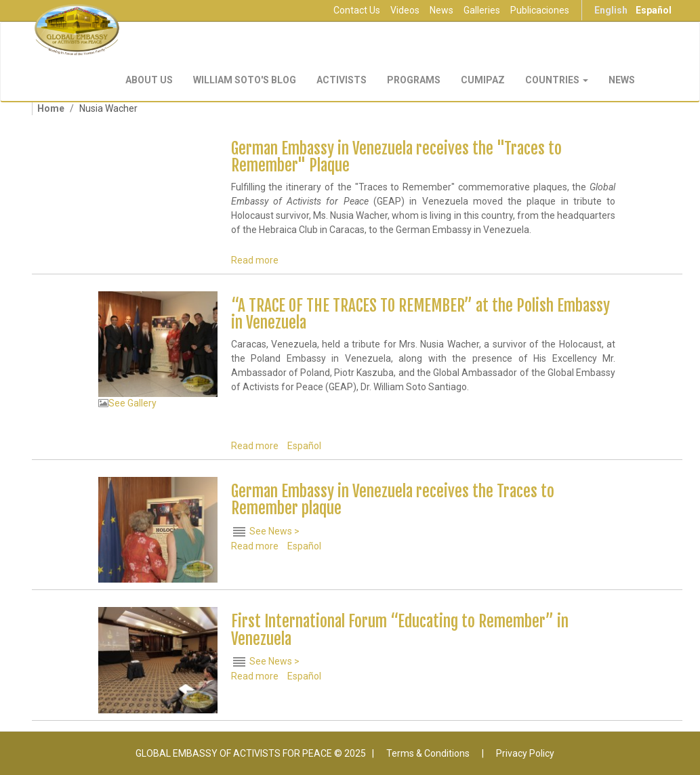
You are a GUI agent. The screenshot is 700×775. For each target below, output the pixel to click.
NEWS (622, 80)
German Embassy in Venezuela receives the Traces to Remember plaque (393, 500)
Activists (342, 80)
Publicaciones (540, 10)
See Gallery (132, 403)
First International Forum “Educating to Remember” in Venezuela (400, 630)
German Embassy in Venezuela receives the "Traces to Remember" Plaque (396, 157)
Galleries (482, 10)
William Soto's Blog (245, 80)
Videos (405, 10)
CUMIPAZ (483, 80)
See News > (274, 530)
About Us (149, 80)
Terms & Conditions (428, 753)
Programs (414, 80)
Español (654, 10)
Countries (557, 80)
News (441, 10)
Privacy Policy (525, 753)
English (611, 10)
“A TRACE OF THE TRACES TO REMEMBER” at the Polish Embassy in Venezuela (420, 314)
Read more (255, 260)
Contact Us (357, 10)
